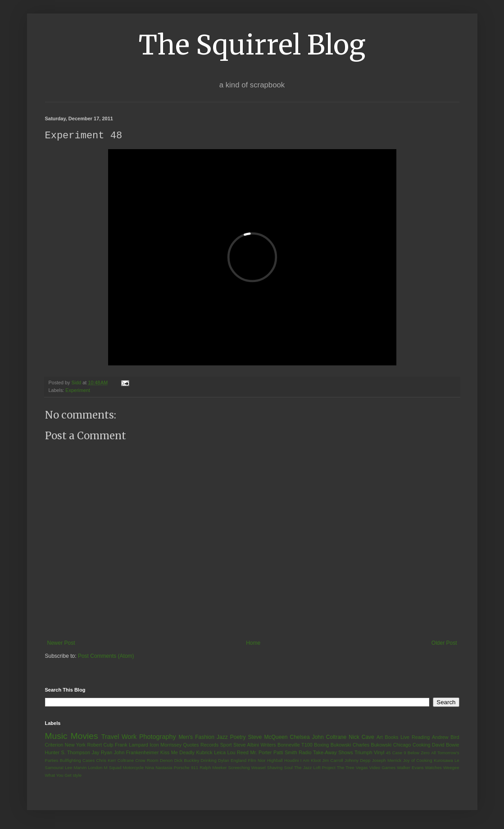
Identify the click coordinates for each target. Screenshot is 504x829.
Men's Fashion (196, 738)
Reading (421, 738)
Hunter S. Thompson (68, 753)
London (95, 768)
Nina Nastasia (159, 768)
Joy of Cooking (418, 761)
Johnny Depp (357, 761)
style (77, 776)
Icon (154, 745)
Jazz (222, 738)
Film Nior (257, 761)
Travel (110, 737)
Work (129, 737)
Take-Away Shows (333, 753)
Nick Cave (361, 738)
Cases (89, 761)
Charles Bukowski (372, 745)
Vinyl (379, 753)
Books (392, 738)
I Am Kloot (311, 761)
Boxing (321, 745)
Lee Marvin (76, 768)
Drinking (209, 761)
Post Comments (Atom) (106, 656)
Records (209, 745)
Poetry (238, 738)
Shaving (275, 768)
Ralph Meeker (213, 768)
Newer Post (61, 643)
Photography (158, 737)
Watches (434, 768)
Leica (220, 753)
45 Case (394, 753)
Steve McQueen (268, 738)
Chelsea (300, 738)
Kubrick (204, 753)
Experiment (78, 391)
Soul (288, 768)
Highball (275, 761)
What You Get (58, 776)
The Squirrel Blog (252, 45)
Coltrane (126, 761)
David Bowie (446, 745)
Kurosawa (443, 761)
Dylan (224, 761)
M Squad (113, 768)
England (238, 761)
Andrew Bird (446, 738)
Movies (84, 736)
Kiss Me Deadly (177, 753)
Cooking (422, 745)
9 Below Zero (417, 753)
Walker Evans (410, 768)
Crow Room (147, 761)
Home (253, 643)
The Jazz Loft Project (315, 768)
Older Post (444, 643)
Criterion (54, 745)
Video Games (382, 768)
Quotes (191, 745)
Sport (226, 745)
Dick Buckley (187, 761)
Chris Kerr (106, 761)
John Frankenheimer (136, 753)
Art (380, 738)
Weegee (451, 768)
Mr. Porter (261, 753)
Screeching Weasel (247, 768)
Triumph (363, 753)
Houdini (292, 761)
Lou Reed (238, 753)
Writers (268, 745)
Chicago (402, 745)
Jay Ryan (102, 753)
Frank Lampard (132, 745)
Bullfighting (70, 761)
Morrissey (171, 745)
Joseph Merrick (387, 761)
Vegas (362, 768)
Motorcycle (133, 768)
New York (75, 745)
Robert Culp (100, 745)
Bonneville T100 (295, 745)
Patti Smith (285, 753)
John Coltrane (329, 738)
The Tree (346, 768)
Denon (166, 761)
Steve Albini (246, 745)
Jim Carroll (333, 761)
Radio (305, 753)
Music (56, 736)
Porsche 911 (186, 768)
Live (405, 738)
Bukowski (341, 745)
